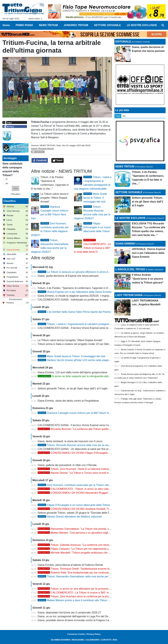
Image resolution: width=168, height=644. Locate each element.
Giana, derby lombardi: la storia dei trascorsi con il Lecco (70, 441)
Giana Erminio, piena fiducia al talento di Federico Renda (70, 565)
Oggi (118, 116)
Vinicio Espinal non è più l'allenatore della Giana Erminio (75, 292)
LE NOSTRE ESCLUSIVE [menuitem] (142, 25)
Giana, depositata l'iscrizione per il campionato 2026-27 (69, 613)
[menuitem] (163, 25)
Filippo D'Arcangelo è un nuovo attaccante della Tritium (97, 227)
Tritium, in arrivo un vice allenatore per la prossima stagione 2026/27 (83, 589)
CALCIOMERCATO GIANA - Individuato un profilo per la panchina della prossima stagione (89, 300)
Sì (7, 179)
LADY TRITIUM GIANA (129, 295)
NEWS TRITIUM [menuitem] (48, 25)
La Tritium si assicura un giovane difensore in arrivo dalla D (76, 272)
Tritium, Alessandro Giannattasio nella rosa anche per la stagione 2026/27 (85, 576)
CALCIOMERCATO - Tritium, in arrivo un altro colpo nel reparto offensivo (86, 489)
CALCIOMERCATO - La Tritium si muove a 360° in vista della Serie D (84, 593)
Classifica (9, 201)
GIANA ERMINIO (125, 244)
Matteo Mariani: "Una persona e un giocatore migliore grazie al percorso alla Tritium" (92, 533)
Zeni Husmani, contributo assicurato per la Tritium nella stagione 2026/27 (84, 485)
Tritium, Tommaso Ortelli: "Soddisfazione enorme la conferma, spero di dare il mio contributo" (97, 569)
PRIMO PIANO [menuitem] (24, 25)
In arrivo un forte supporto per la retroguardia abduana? (77, 376)
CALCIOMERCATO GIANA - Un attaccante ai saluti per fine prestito (76, 449)
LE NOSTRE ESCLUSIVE (130, 218)
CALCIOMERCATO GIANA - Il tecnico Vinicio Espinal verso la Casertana (79, 328)
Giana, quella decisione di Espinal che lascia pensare (68, 276)
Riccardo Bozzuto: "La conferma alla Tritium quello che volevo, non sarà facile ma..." (92, 429)
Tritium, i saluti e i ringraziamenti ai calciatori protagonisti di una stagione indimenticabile (93, 324)
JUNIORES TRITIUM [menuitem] (76, 25)
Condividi (40, 160)
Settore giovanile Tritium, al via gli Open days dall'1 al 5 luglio (73, 388)
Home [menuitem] (6, 25)
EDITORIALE (123, 42)
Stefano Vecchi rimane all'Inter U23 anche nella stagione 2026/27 (80, 360)
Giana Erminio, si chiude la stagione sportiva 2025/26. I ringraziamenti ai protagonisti (86, 296)
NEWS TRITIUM (47, 145)
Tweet (58, 160)
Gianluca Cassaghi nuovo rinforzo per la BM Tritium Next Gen (78, 413)
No (7, 183)
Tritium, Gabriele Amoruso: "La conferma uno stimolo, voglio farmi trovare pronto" (91, 545)
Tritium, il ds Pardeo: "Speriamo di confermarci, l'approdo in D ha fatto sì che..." (83, 288)
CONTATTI (106, 640)
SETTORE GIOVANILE (129, 192)
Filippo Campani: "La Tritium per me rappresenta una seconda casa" (83, 549)
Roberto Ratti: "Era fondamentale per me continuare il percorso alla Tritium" (87, 573)
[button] (16, 188)
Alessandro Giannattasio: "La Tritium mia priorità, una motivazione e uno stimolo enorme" (95, 529)
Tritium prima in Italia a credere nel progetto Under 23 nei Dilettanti (76, 344)
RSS (115, 640)
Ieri (124, 116)
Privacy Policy (94, 634)
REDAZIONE (78, 640)
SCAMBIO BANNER (60, 640)
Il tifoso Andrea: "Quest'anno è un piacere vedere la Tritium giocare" (148, 279)
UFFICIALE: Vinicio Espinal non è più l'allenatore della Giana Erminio (149, 253)
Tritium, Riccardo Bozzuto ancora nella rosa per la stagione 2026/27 (81, 445)
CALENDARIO (92, 640)
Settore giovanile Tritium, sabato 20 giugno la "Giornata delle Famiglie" (78, 513)
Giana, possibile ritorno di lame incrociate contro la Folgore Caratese (77, 620)
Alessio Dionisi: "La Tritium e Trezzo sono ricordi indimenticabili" (81, 473)
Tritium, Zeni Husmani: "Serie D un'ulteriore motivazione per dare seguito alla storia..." (93, 469)
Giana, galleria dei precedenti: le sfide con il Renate (67, 465)
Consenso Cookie (76, 634)
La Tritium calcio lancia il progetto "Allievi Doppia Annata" (54, 198)
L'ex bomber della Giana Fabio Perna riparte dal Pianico (74, 312)
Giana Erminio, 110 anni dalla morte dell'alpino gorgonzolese (72, 372)
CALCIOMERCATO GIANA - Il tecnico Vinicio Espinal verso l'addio (76, 425)
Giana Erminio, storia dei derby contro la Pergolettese (68, 401)
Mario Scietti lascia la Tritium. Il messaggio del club (95, 198)
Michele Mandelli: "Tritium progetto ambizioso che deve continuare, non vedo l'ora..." (92, 553)
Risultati (16, 194)
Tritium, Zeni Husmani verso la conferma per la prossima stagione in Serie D (88, 596)
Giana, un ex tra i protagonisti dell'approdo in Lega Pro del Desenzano (78, 616)
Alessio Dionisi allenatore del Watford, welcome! (70, 517)
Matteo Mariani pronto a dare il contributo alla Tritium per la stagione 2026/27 (86, 600)
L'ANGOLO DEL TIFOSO (130, 269)
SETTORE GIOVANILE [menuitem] (108, 25)
